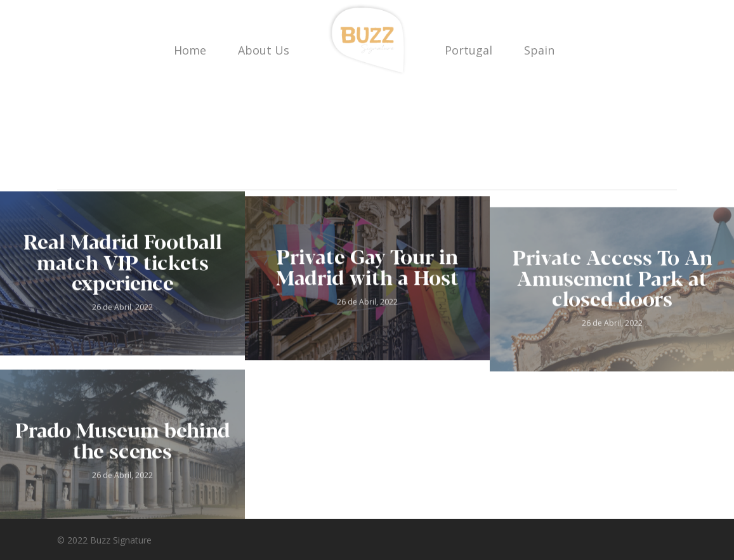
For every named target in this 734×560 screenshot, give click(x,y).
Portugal (469, 50)
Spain (539, 50)
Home (190, 50)
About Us (264, 50)
